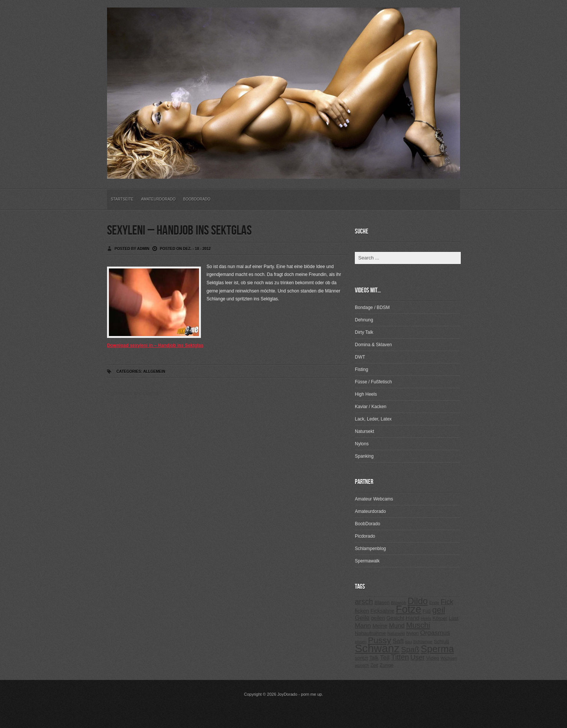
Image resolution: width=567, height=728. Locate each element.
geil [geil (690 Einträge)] (439, 610)
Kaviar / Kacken (371, 407)
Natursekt (364, 431)
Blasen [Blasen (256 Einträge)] (382, 602)
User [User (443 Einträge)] (418, 657)
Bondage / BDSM (372, 307)
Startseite (122, 199)
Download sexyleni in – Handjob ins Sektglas (155, 345)
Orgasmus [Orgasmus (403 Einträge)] (435, 633)
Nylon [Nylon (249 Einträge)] (412, 633)
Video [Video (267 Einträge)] (433, 658)
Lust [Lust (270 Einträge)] (454, 618)
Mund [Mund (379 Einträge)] (397, 626)
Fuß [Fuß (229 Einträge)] (427, 611)
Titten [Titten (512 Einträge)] (400, 657)
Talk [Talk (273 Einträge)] (374, 658)
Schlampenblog (370, 549)
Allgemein (154, 372)
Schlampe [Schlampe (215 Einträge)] (423, 642)
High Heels (366, 394)
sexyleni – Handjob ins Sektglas (179, 231)
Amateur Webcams (374, 499)
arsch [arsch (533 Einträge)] (364, 601)
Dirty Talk (364, 332)
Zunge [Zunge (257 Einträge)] (387, 665)
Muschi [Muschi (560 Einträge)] (418, 625)
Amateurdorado (158, 199)
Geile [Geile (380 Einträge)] (362, 618)
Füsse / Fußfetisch (373, 382)
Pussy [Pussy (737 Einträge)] (380, 640)
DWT (360, 357)
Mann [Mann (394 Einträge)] (363, 626)
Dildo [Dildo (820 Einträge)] (418, 601)
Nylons (362, 444)
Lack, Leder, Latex (373, 419)
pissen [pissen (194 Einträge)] (361, 642)
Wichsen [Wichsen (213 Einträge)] (449, 658)
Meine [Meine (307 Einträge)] (380, 626)
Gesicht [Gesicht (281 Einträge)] (395, 618)
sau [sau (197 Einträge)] (409, 642)
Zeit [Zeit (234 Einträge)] (374, 665)
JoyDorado (287, 694)
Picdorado (365, 536)
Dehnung (364, 320)
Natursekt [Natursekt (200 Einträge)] (396, 633)
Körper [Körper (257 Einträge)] (440, 618)
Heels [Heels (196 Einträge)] (426, 618)
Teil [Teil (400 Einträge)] (385, 658)
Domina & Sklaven (373, 345)
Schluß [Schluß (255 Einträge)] (441, 641)
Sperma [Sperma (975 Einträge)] (437, 649)
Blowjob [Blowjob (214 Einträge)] (398, 603)
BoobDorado (197, 199)
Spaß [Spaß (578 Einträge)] (410, 650)
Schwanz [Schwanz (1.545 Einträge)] (377, 648)
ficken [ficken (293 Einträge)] (362, 611)
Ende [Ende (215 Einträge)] (434, 603)
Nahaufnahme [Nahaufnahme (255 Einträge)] (370, 633)
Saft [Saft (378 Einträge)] (398, 641)
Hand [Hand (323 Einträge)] (412, 618)
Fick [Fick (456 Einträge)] (447, 602)
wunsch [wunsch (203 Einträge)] (362, 665)
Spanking (364, 456)
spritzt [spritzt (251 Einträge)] (361, 658)
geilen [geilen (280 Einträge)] (378, 618)
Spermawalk (367, 561)
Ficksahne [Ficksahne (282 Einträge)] (382, 611)
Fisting (361, 369)
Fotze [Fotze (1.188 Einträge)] (409, 609)
